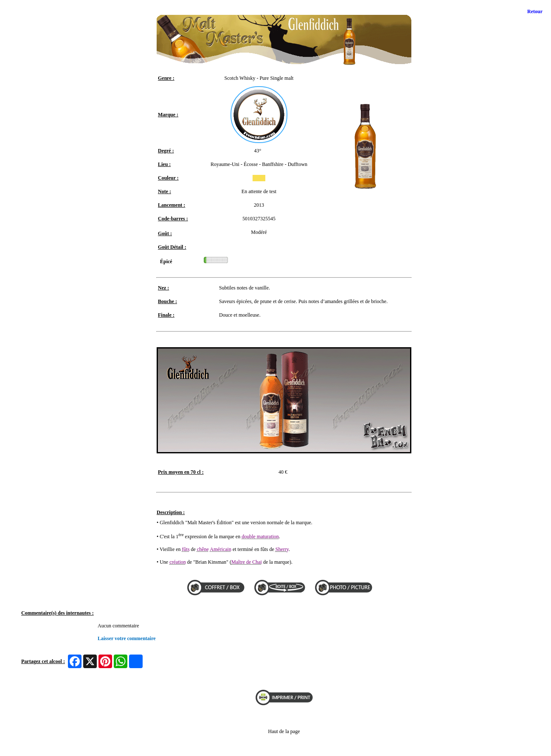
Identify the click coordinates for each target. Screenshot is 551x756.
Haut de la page (284, 731)
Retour (535, 11)
